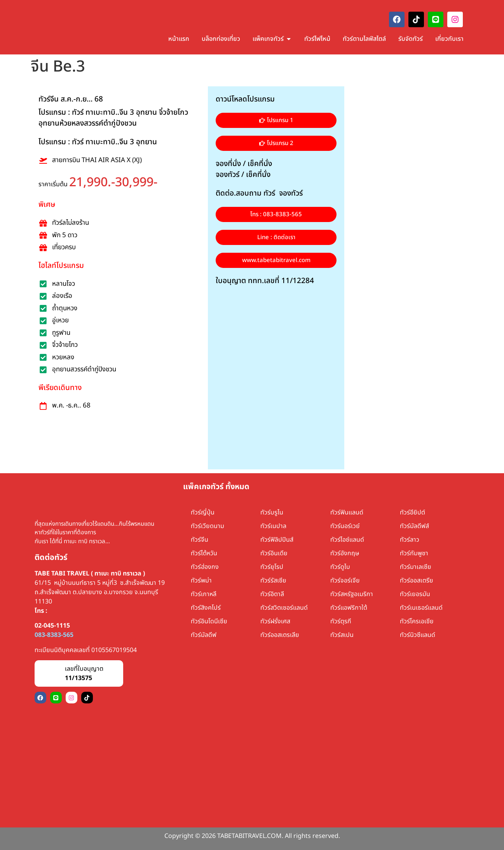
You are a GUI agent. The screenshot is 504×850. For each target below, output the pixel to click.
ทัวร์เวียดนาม (208, 526)
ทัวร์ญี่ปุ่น (203, 512)
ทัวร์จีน (200, 540)
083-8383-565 (54, 635)
